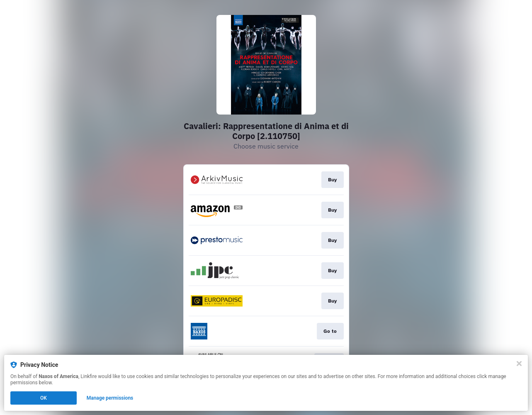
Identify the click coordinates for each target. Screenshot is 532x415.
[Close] (519, 364)
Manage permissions (110, 398)
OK (44, 398)
